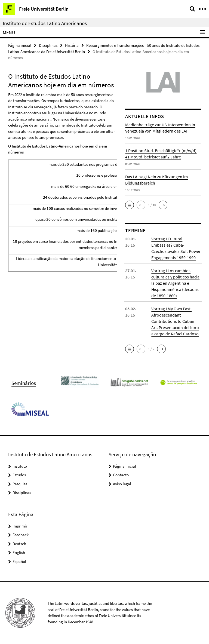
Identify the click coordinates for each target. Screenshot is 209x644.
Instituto (20, 466)
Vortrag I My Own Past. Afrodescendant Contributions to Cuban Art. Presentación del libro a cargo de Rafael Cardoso (175, 321)
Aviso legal (122, 484)
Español (19, 561)
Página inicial (20, 45)
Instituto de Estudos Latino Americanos (45, 23)
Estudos (19, 475)
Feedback (21, 535)
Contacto (121, 475)
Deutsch (19, 544)
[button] (130, 205)
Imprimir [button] (20, 526)
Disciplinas (48, 45)
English (19, 552)
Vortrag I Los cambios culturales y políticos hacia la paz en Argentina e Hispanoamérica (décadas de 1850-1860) (175, 283)
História (72, 45)
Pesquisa (20, 484)
